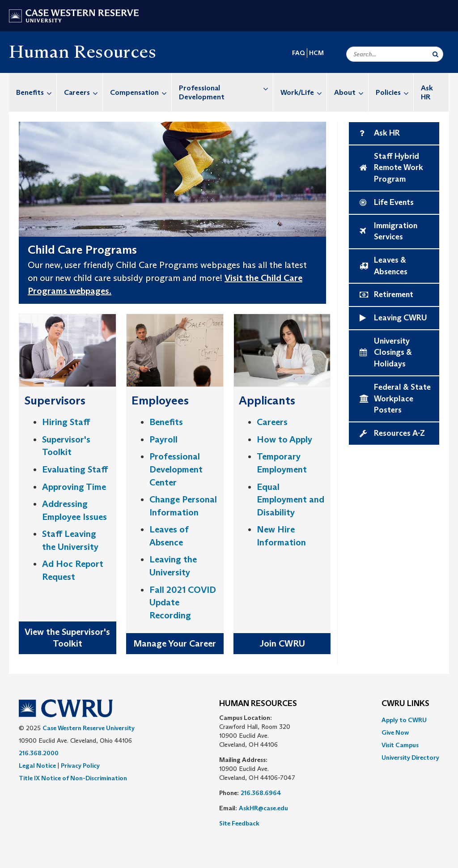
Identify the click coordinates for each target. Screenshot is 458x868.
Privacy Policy (80, 766)
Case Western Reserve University (89, 728)
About (351, 92)
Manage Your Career (175, 643)
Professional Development (226, 88)
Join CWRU (282, 643)
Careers (83, 92)
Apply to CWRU (404, 720)
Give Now (395, 732)
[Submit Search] (435, 54)
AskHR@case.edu (263, 808)
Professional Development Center (176, 469)
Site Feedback (239, 823)
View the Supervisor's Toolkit (67, 638)
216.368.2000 (39, 753)
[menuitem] (33, 92)
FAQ (299, 53)
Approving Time (74, 487)
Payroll (163, 439)
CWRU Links (405, 704)
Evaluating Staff (75, 469)
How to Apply (284, 439)
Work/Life (303, 92)
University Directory (410, 757)
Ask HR (427, 92)
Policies (394, 92)
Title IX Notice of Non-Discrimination (73, 778)
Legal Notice (37, 766)
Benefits (36, 92)
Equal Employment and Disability (290, 500)
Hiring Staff (66, 422)
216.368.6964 (261, 793)
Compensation (141, 92)
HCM (316, 53)
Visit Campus (400, 745)
